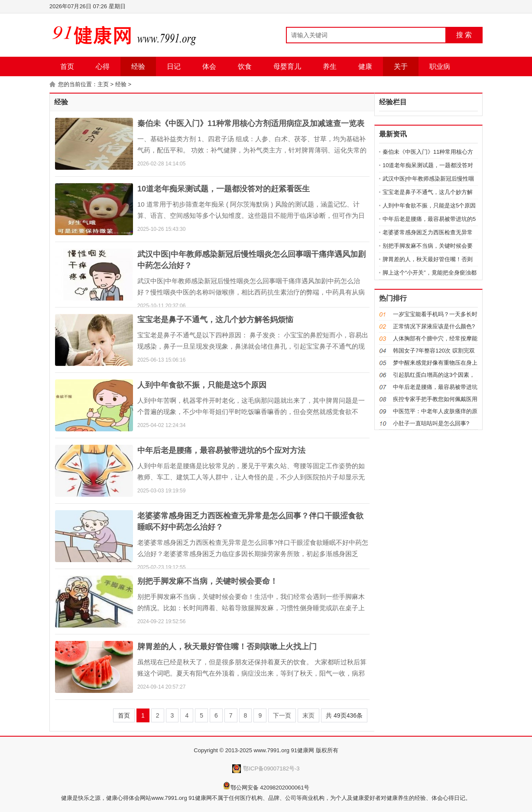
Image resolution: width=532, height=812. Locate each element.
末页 (308, 715)
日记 (174, 66)
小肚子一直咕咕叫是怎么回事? (431, 423)
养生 (330, 66)
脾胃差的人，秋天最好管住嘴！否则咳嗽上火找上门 (227, 647)
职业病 (440, 66)
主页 (103, 84)
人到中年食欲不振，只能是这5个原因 (202, 385)
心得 (103, 66)
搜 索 (464, 35)
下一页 (282, 715)
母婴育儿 (287, 66)
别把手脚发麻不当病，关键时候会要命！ (208, 581)
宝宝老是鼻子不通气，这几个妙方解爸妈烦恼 (215, 320)
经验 (138, 66)
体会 (209, 66)
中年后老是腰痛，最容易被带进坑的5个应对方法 (221, 450)
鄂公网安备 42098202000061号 (270, 788)
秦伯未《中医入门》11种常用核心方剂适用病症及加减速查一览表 (251, 123)
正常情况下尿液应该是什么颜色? (434, 326)
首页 (67, 66)
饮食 (245, 66)
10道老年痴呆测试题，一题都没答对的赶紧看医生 (224, 189)
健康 (365, 66)
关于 (401, 66)
